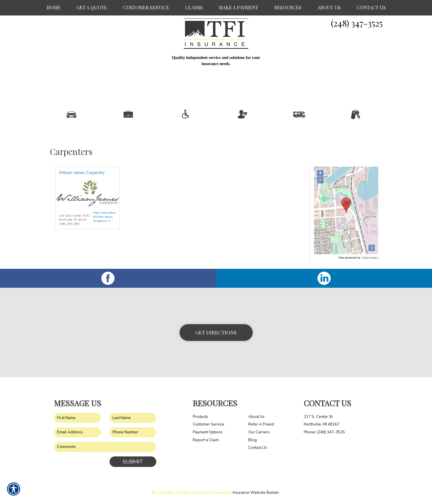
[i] (372, 248)
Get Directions (216, 332)
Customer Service (209, 424)
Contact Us (258, 448)
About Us (256, 417)
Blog (253, 440)
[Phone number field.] (133, 432)
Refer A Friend (261, 424)
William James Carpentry (82, 173)
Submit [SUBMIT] (133, 462)
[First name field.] (77, 418)
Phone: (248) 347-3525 (324, 432)
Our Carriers (259, 432)
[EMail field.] (77, 432)
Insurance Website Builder (256, 493)
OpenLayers (370, 258)
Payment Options (208, 432)
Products (201, 417)
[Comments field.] (105, 447)
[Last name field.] (133, 418)
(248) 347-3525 (357, 23)
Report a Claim (206, 440)
